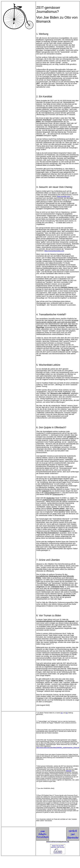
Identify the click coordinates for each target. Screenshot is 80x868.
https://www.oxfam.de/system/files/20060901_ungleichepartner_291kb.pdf (58, 748)
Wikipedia (69, 771)
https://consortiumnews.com (54, 251)
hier (62, 713)
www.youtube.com (63, 196)
